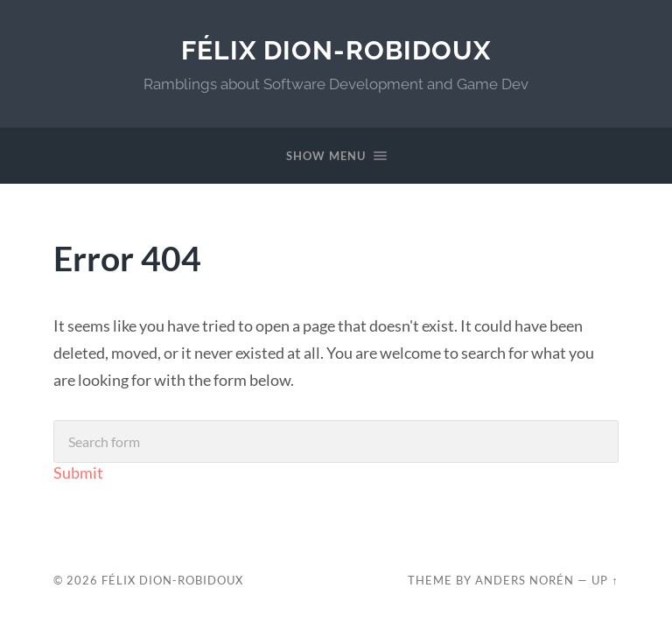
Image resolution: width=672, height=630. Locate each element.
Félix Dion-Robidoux (336, 50)
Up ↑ (605, 580)
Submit (78, 472)
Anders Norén (525, 580)
